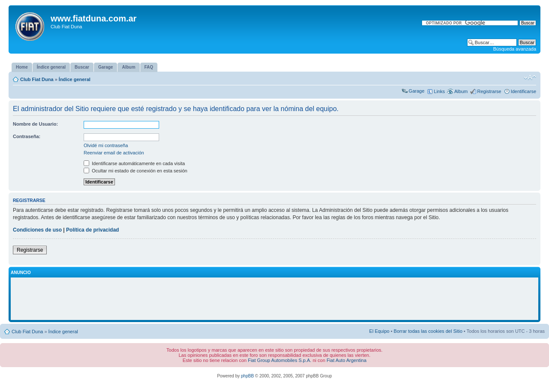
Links (440, 91)
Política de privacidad (92, 230)
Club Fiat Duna (37, 79)
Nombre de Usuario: (35, 124)
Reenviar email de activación (114, 153)
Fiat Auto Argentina (346, 360)
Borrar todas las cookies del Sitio (428, 331)
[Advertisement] (274, 299)
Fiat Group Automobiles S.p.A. (280, 360)
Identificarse (523, 91)
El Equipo (379, 331)
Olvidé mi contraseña (106, 145)
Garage (417, 91)
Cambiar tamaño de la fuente (530, 78)
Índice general (75, 79)
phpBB (247, 376)
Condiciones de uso (37, 230)
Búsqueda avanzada (515, 49)
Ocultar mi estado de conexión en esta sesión (136, 171)
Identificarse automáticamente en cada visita (134, 163)
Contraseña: (27, 136)
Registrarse (489, 91)
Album (461, 91)
